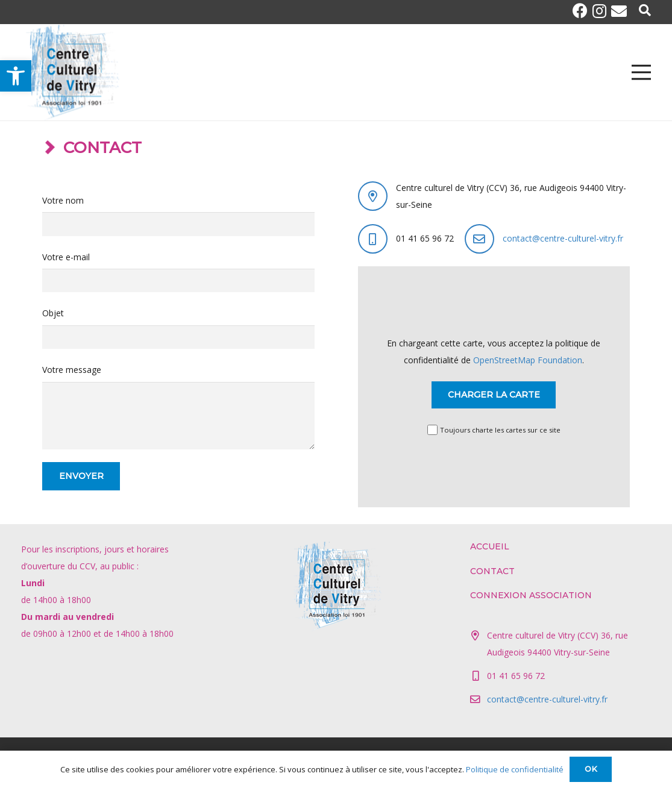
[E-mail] (619, 11)
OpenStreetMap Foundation (528, 360)
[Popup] (645, 11)
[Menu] (641, 72)
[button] (16, 76)
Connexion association (531, 595)
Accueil (490, 546)
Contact (492, 571)
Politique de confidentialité (515, 769)
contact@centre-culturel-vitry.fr (563, 238)
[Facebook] (583, 11)
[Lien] (71, 72)
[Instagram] (602, 11)
